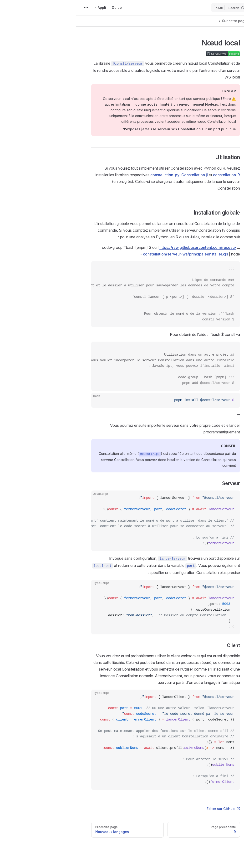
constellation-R (150, 175)
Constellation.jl (119, 175)
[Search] (153, 8)
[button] (212, 21)
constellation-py (89, 175)
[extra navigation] (10, 8)
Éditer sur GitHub (147, 809)
